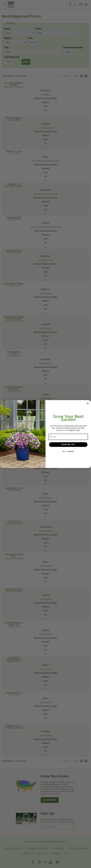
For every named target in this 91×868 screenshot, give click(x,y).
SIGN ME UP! (68, 446)
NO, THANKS (68, 453)
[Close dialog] (88, 405)
